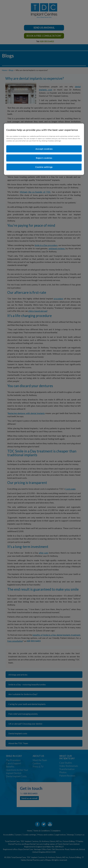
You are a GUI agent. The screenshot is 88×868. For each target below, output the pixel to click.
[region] (44, 149)
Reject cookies (44, 158)
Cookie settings (44, 167)
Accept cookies (44, 149)
